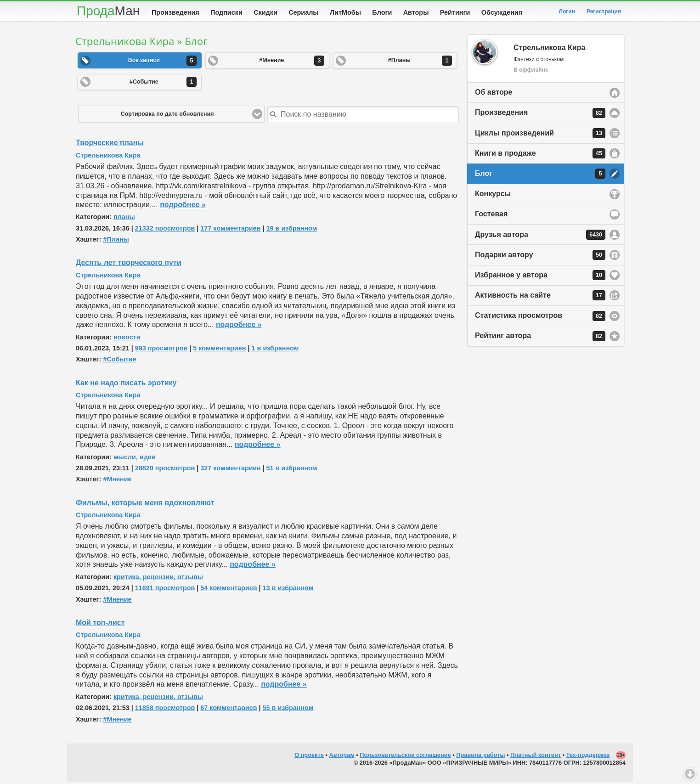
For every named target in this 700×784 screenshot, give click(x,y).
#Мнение (117, 481)
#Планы (116, 241)
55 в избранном (288, 710)
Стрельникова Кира (108, 157)
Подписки (226, 12)
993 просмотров (161, 350)
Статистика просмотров (540, 318)
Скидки (265, 12)
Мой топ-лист (100, 624)
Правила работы (480, 757)
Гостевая (491, 216)
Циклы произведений (540, 135)
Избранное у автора (540, 277)
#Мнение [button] (292, 62)
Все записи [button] (162, 62)
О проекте (309, 757)
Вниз (690, 774)
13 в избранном (288, 590)
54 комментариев (229, 590)
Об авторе (494, 94)
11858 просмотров (165, 710)
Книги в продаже (540, 155)
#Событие (119, 361)
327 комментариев (230, 470)
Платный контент (536, 757)
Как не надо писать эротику (126, 385)
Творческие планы (110, 144)
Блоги (382, 12)
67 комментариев (229, 710)
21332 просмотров (165, 230)
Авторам (342, 757)
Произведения (175, 12)
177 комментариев (230, 230)
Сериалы (303, 12)
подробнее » (183, 206)
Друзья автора (540, 237)
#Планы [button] (420, 62)
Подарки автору (540, 257)
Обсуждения (502, 12)
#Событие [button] (163, 84)
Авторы (416, 12)
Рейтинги (455, 12)
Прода (108, 11)
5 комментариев (219, 350)
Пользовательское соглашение (405, 757)
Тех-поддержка (588, 757)
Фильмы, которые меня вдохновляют (145, 505)
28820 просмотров (165, 470)
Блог (540, 175)
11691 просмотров (165, 590)
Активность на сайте (540, 297)
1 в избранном (275, 350)
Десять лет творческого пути (129, 264)
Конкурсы (493, 195)
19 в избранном (292, 230)
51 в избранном (292, 470)
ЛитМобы (345, 12)
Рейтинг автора (540, 338)
